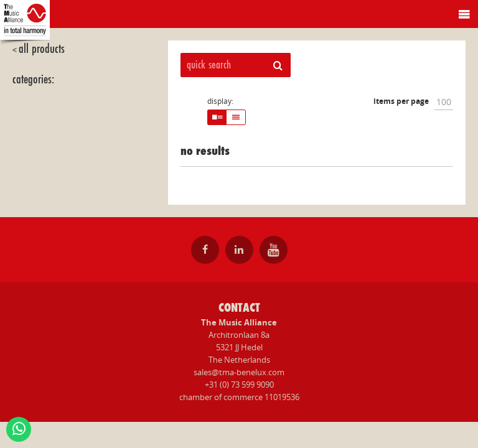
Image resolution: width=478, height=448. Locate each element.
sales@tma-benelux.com (239, 372)
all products (42, 49)
